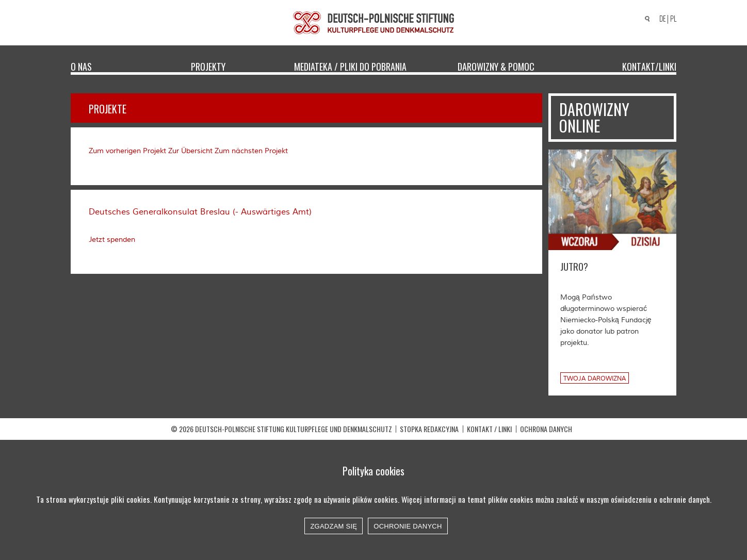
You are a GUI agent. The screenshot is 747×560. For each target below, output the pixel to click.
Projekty (208, 66)
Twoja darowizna (595, 379)
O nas (81, 66)
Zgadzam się (334, 526)
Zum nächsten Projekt (251, 151)
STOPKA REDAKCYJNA (429, 429)
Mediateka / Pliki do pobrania (350, 66)
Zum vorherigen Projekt (127, 151)
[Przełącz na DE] (661, 19)
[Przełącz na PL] (675, 19)
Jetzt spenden (112, 240)
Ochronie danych (408, 526)
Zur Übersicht (190, 151)
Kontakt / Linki (489, 429)
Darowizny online (594, 117)
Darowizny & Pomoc (496, 66)
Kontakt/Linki (649, 66)
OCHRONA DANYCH (546, 429)
